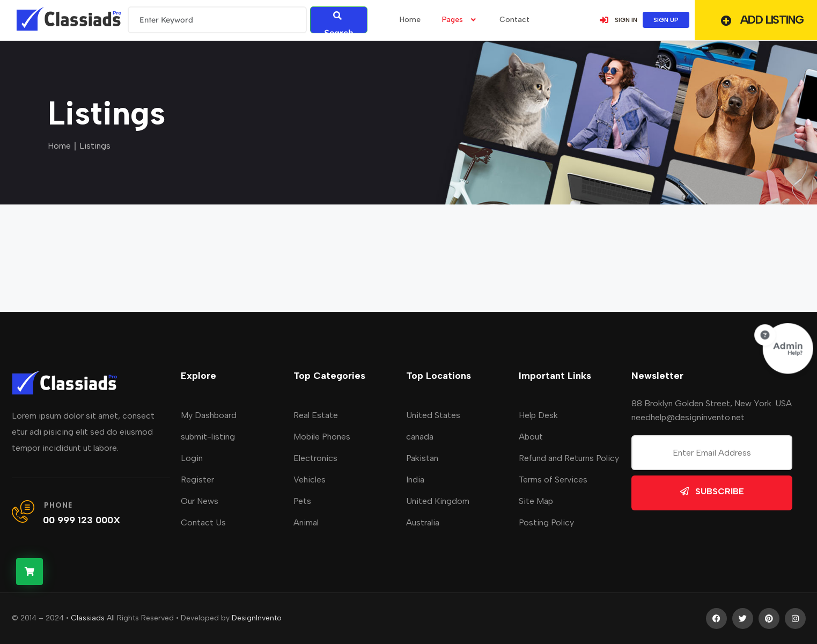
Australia (423, 522)
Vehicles (310, 480)
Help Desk (538, 415)
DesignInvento (257, 618)
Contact (514, 20)
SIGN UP (666, 20)
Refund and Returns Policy (569, 458)
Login (192, 458)
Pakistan (422, 458)
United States (433, 415)
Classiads (88, 618)
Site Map (536, 501)
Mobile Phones (322, 437)
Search (339, 22)
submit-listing (208, 437)
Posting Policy (546, 522)
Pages (460, 20)
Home (59, 146)
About (531, 437)
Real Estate (316, 415)
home (410, 20)
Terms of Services (553, 480)
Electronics (315, 458)
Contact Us (203, 522)
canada (420, 437)
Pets (302, 501)
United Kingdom (438, 501)
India (415, 480)
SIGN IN (618, 20)
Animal (306, 522)
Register (197, 480)
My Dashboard (209, 415)
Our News (200, 501)
